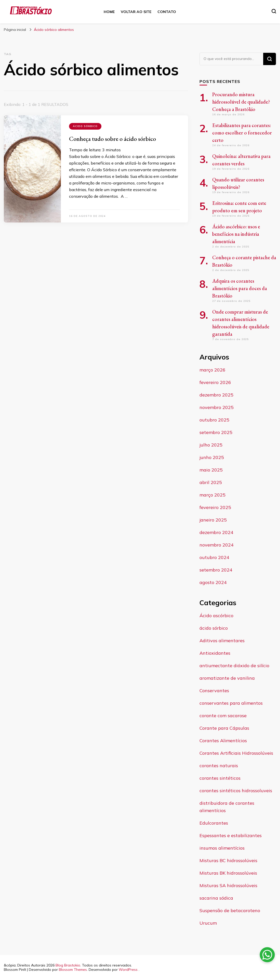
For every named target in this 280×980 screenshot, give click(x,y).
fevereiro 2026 (215, 382)
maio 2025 (211, 470)
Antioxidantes (215, 653)
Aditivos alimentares (222, 641)
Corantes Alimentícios (223, 741)
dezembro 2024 (216, 532)
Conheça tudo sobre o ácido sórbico (112, 139)
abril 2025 (211, 482)
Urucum (208, 923)
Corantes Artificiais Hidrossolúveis (236, 753)
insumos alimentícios (222, 848)
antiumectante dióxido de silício (234, 666)
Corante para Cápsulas (224, 728)
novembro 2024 (217, 545)
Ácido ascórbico (216, 616)
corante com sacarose (223, 716)
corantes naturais (219, 766)
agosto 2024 (213, 582)
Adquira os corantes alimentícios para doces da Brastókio (240, 288)
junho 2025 (212, 457)
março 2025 (212, 495)
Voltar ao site (136, 12)
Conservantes (214, 691)
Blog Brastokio (68, 965)
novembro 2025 (217, 407)
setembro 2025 (216, 432)
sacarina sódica (216, 898)
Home (109, 12)
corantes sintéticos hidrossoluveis (236, 791)
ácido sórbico (85, 126)
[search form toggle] (274, 11)
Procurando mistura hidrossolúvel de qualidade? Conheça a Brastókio (241, 102)
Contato (167, 12)
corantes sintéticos (220, 778)
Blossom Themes (73, 970)
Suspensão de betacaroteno (230, 910)
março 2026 (212, 370)
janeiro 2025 (213, 520)
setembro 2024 (216, 570)
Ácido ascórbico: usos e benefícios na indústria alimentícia (236, 234)
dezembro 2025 (216, 395)
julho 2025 (211, 445)
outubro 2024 (214, 557)
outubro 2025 (214, 420)
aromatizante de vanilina (227, 678)
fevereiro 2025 (215, 507)
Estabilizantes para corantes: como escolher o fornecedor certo (242, 133)
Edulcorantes (214, 823)
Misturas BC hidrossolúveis (228, 860)
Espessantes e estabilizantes (231, 835)
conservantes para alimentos (231, 703)
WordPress (128, 970)
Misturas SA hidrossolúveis (228, 885)
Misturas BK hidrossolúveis (228, 873)
